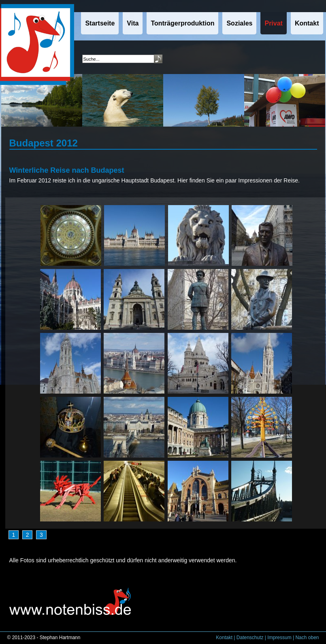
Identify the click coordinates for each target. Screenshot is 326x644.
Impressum (279, 638)
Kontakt (224, 638)
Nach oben (307, 638)
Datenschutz (250, 638)
